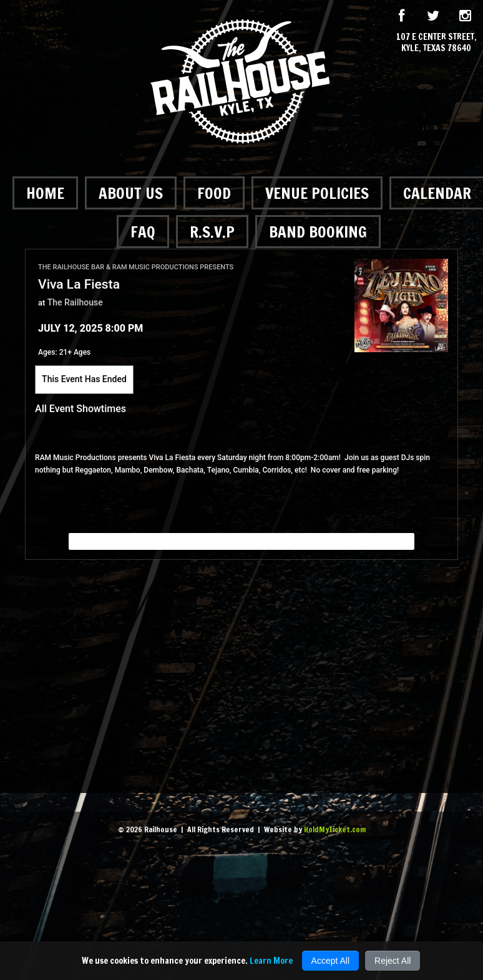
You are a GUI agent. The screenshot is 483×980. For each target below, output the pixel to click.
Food (214, 193)
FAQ (143, 232)
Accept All (330, 961)
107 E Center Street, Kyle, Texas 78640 (437, 42)
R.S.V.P (212, 232)
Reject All (393, 961)
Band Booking (318, 232)
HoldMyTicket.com (335, 829)
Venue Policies (317, 193)
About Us (131, 193)
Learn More (271, 961)
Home (45, 193)
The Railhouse (75, 302)
